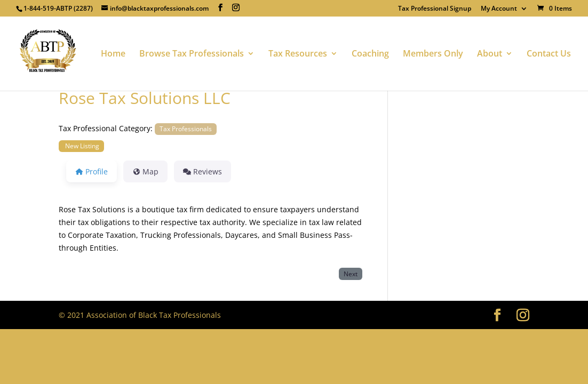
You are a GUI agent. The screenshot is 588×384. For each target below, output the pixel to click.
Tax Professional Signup (435, 9)
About (490, 54)
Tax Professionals (186, 129)
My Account (499, 9)
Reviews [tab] (202, 171)
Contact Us (549, 54)
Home (113, 54)
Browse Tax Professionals (192, 54)
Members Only (433, 54)
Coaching (370, 54)
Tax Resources (298, 54)
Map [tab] (145, 171)
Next (351, 274)
